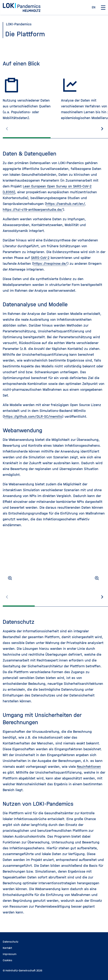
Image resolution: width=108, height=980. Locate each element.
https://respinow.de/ (50, 264)
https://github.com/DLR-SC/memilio (33, 417)
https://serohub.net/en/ (65, 204)
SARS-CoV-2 (40, 258)
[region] (54, 100)
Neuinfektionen (89, 767)
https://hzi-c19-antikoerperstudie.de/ (33, 210)
